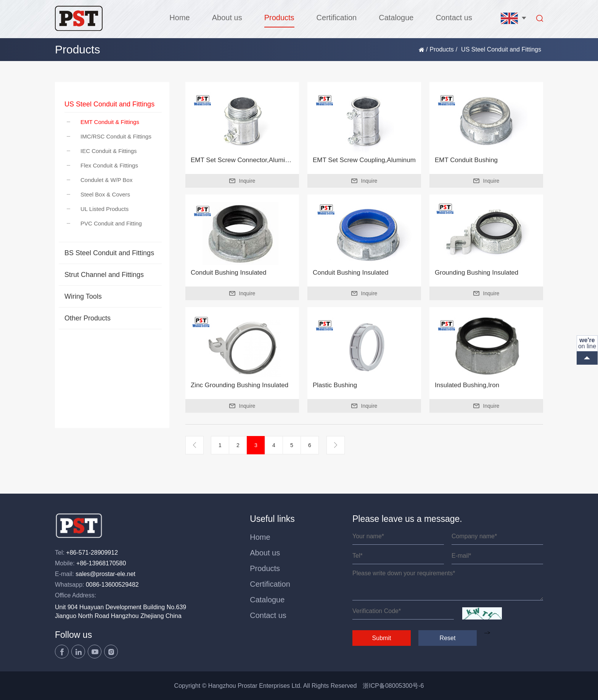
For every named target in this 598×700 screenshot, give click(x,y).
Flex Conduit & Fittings (102, 165)
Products (279, 18)
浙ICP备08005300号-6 (393, 686)
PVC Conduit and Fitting (104, 223)
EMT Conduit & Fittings (103, 122)
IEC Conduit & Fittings (102, 151)
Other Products (88, 318)
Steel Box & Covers (98, 194)
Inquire (242, 181)
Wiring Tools (83, 296)
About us (227, 18)
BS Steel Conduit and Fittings (109, 253)
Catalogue (396, 18)
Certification (337, 18)
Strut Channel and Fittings (104, 275)
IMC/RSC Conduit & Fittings (109, 136)
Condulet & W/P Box (100, 180)
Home (179, 18)
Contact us (454, 18)
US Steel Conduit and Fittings (109, 104)
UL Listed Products (98, 209)
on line (587, 343)
